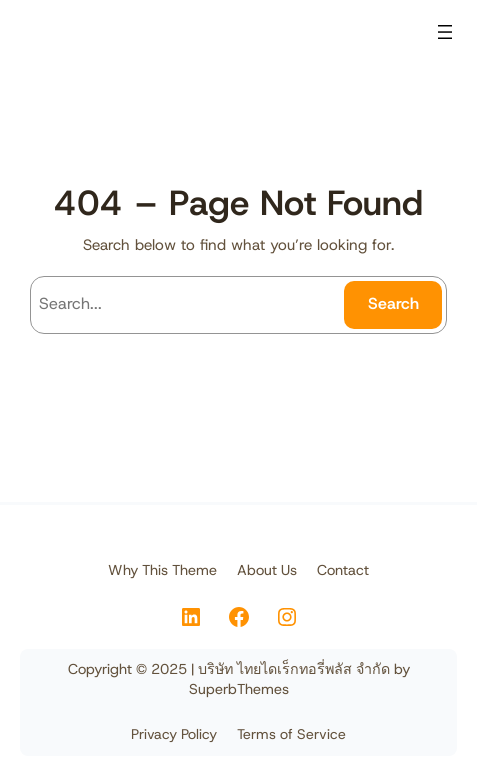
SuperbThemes (239, 689)
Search (393, 303)
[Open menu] (445, 32)
